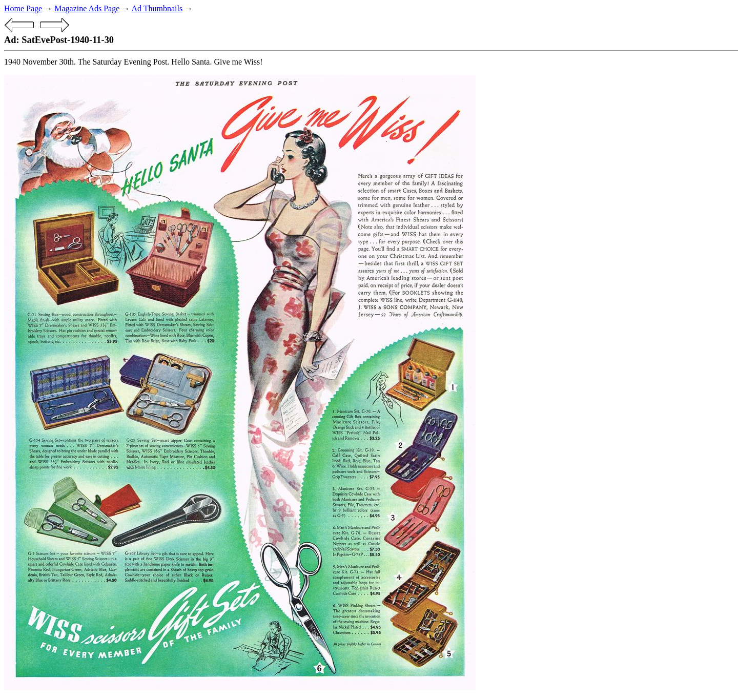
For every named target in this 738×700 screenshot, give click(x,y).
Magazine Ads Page (87, 8)
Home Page (23, 8)
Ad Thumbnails (157, 8)
